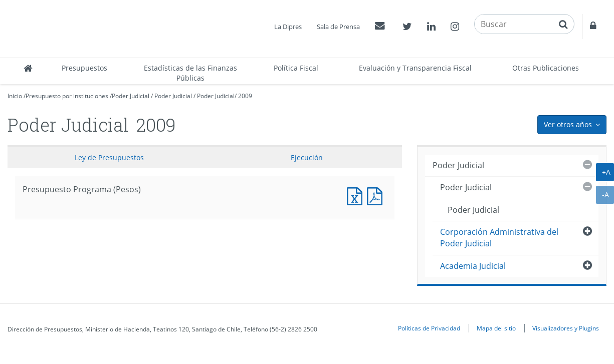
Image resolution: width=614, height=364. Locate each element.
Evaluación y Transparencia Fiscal (415, 68)
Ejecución (307, 157)
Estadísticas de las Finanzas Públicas (190, 73)
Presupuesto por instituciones (67, 96)
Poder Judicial (131, 96)
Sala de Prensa (338, 27)
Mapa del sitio (496, 328)
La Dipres (288, 27)
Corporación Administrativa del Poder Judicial (499, 238)
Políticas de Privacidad (429, 328)
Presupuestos (84, 68)
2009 (245, 96)
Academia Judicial (473, 266)
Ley (109, 157)
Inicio (15, 96)
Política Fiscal (296, 68)
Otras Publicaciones (546, 68)
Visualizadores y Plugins (566, 328)
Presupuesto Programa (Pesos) (357, 195)
